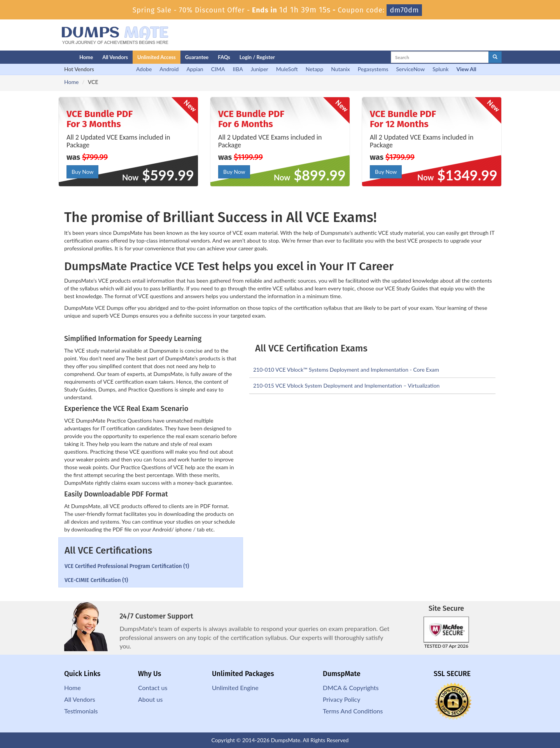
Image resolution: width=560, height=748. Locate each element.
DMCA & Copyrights (351, 688)
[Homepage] (53, 57)
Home (86, 57)
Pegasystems (373, 69)
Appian (195, 69)
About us (150, 699)
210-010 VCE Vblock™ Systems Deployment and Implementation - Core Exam (346, 370)
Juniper (260, 69)
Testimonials (81, 711)
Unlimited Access (157, 57)
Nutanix (340, 69)
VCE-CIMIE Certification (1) (96, 580)
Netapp (315, 69)
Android (169, 69)
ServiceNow (411, 69)
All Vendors (115, 57)
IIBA (238, 69)
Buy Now (82, 172)
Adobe (144, 69)
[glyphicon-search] (495, 57)
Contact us (153, 688)
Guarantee (197, 57)
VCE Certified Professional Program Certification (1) (127, 566)
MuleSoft (287, 69)
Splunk (440, 69)
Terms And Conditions (353, 711)
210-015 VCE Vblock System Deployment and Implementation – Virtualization (346, 385)
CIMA (218, 69)
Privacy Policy (342, 699)
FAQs (224, 57)
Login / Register (257, 57)
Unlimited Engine (235, 688)
